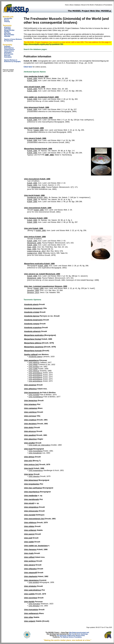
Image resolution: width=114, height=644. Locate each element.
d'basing (7, 22)
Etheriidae (7, 33)
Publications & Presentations (104, 5)
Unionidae (7, 29)
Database (77, 5)
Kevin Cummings (82, 634)
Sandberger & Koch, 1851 (37, 197)
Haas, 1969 (32, 249)
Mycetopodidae (9, 35)
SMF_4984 (49, 155)
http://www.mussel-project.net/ (79, 633)
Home (67, 5)
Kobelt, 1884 (36, 76)
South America (9, 51)
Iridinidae (7, 36)
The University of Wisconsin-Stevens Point (71, 636)
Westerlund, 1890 (38, 187)
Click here (28, 67)
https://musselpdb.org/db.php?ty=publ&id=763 (43, 44)
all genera (7, 27)
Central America (9, 49)
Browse (7, 20)
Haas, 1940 (32, 247)
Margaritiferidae (9, 30)
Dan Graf (72, 634)
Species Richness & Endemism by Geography (12, 61)
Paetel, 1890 (32, 185)
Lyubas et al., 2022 (35, 253)
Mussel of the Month (88, 5)
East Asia (7, 55)
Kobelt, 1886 (32, 81)
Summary (7, 46)
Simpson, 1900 (46, 286)
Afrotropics (8, 52)
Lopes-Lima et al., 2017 (36, 251)
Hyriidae (7, 32)
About (71, 5)
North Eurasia (9, 54)
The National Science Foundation (71, 637)
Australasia (8, 57)
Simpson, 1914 (33, 292)
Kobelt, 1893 (32, 245)
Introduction (8, 18)
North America (9, 48)
